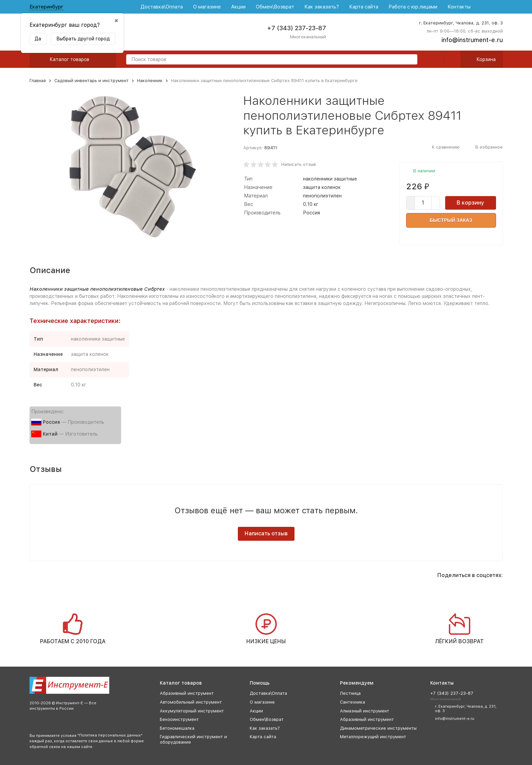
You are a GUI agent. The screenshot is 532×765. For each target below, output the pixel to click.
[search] (410, 60)
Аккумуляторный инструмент (192, 711)
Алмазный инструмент (365, 711)
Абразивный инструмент (187, 693)
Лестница (350, 693)
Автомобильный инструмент (191, 702)
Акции (238, 7)
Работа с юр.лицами (413, 7)
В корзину (470, 203)
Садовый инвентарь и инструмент (91, 81)
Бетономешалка (177, 728)
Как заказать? (322, 7)
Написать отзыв (299, 164)
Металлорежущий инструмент (373, 737)
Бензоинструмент (179, 719)
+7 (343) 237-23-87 (297, 28)
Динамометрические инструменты (378, 728)
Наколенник (150, 81)
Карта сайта (364, 7)
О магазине (207, 7)
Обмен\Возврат (275, 7)
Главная (38, 81)
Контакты (459, 7)
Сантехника (353, 702)
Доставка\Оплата (162, 7)
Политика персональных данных (110, 735)
